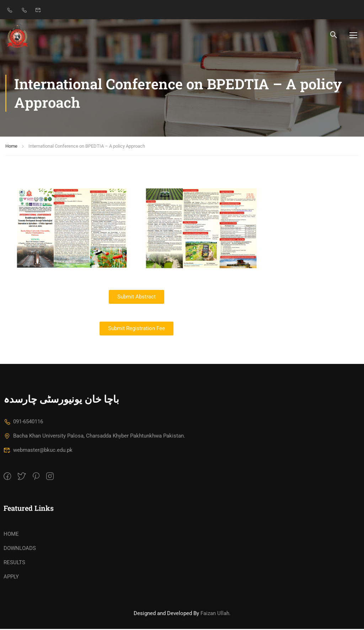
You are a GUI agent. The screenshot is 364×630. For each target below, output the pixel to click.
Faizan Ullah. (216, 614)
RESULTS (14, 563)
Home (11, 147)
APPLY (11, 578)
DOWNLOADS (20, 549)
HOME (11, 535)
